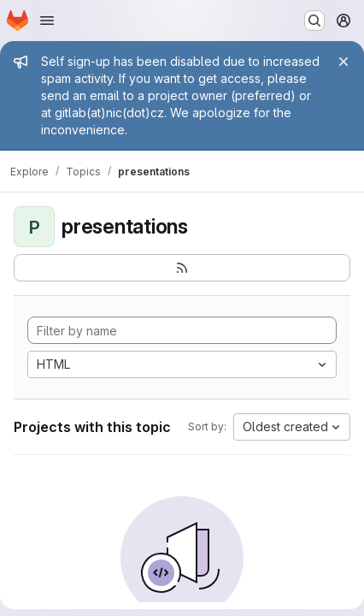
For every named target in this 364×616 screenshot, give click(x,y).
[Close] (343, 62)
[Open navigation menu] (47, 21)
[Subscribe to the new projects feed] (182, 268)
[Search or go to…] (314, 21)
